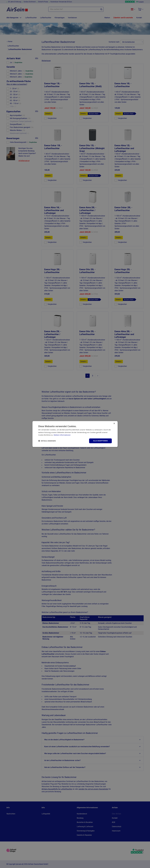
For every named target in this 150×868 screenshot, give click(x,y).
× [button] (114, 424)
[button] (47, 441)
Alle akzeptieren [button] (100, 441)
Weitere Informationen (62, 435)
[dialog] (75, 434)
